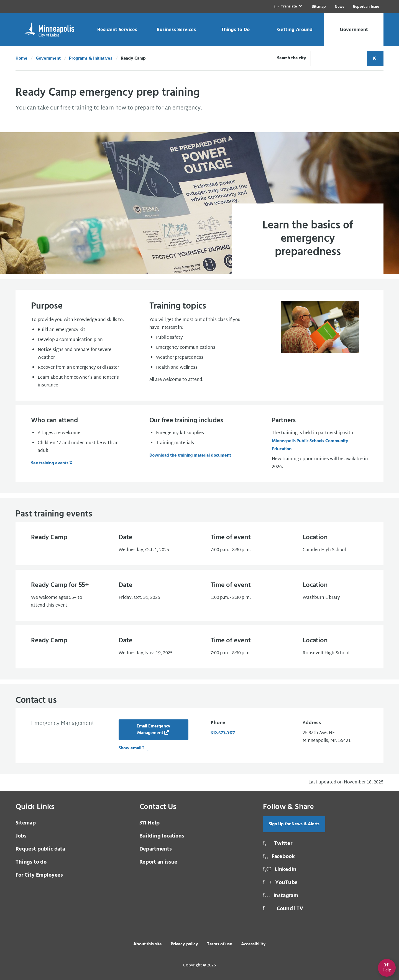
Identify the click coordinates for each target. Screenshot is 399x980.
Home (21, 58)
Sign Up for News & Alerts (294, 824)
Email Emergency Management (154, 730)
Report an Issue (366, 7)
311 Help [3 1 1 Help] (149, 823)
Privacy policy (184, 944)
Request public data (40, 849)
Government (48, 58)
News (339, 7)
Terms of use (220, 944)
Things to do (31, 862)
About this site (148, 944)
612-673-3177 (223, 733)
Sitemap (319, 7)
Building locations (162, 836)
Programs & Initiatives (90, 58)
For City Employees (39, 875)
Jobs (21, 836)
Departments (156, 849)
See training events (50, 463)
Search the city (292, 58)
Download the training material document (190, 455)
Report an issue (158, 862)
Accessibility (253, 944)
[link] (288, 7)
